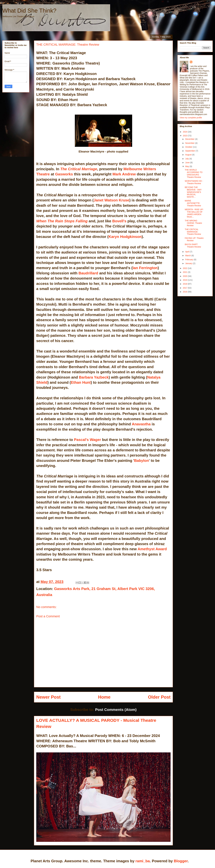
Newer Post (48, 697)
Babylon (142, 461)
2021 (185, 272)
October (189, 147)
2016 (185, 292)
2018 (185, 284)
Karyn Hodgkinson (125, 237)
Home (104, 697)
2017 (185, 288)
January (189, 263)
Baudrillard (88, 273)
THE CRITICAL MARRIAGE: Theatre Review (193, 232)
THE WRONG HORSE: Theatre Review (193, 223)
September (190, 151)
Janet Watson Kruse (111, 200)
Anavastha (141, 424)
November (190, 143)
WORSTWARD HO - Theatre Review (194, 182)
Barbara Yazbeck (94, 377)
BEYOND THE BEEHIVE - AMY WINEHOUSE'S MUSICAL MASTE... (193, 192)
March (188, 256)
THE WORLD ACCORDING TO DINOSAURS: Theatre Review (194, 173)
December (190, 139)
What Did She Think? (29, 11)
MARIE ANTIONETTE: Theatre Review (193, 203)
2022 (185, 268)
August (189, 155)
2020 (185, 276)
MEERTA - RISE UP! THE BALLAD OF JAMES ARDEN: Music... (194, 213)
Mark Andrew (124, 174)
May (187, 166)
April (187, 252)
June (188, 163)
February (189, 260)
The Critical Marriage (79, 169)
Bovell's (119, 221)
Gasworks (64, 174)
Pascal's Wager (88, 440)
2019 (185, 280)
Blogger (181, 861)
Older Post (159, 697)
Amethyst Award (152, 549)
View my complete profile (191, 118)
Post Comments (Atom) (116, 710)
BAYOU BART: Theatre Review (193, 246)
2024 (185, 132)
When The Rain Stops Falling (62, 221)
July (187, 159)
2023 (185, 136)
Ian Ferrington (145, 268)
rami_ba (143, 861)
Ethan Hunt (81, 382)
